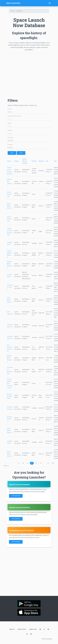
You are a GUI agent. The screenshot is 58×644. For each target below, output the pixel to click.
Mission (41, 161)
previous (6, 463)
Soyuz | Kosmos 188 (9, 194)
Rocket (34, 161)
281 (27, 463)
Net (47, 161)
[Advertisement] (25, 75)
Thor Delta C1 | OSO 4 (10, 287)
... (15, 463)
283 (36, 463)
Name (9, 161)
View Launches (16, 496)
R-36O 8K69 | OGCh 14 (9, 431)
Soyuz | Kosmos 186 (9, 219)
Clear (21, 153)
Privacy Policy (22, 629)
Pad (55, 161)
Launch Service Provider (14, 116)
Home (12, 11)
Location (10, 130)
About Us (12, 629)
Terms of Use (33, 629)
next (53, 463)
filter (12, 153)
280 (23, 463)
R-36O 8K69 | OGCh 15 (9, 300)
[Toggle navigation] (50, 3)
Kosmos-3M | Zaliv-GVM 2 (10, 396)
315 (48, 463)
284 (41, 463)
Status (9, 123)
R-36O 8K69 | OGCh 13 (9, 454)
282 (32, 463)
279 (19, 463)
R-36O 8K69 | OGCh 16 (9, 206)
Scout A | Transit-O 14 (10, 419)
